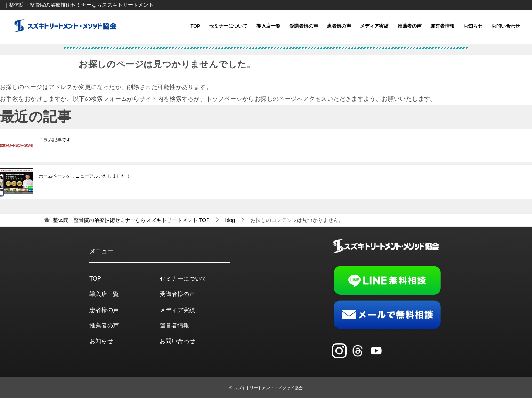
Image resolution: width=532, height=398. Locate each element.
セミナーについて (228, 26)
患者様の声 (339, 26)
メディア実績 (374, 26)
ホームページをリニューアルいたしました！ (85, 176)
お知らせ (473, 26)
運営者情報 (442, 26)
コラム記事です (55, 140)
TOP (196, 26)
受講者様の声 (304, 26)
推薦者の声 (410, 26)
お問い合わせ (506, 26)
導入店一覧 (268, 26)
